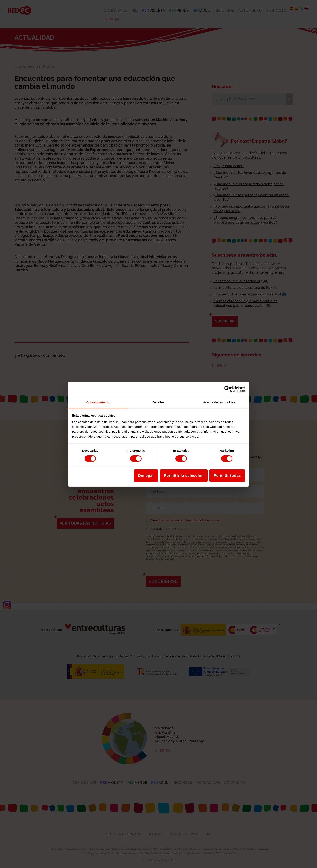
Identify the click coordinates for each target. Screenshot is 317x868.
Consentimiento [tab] (98, 402)
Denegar (146, 476)
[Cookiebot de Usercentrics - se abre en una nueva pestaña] (227, 389)
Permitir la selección (184, 476)
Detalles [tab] (158, 402)
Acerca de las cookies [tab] (219, 402)
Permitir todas (227, 476)
